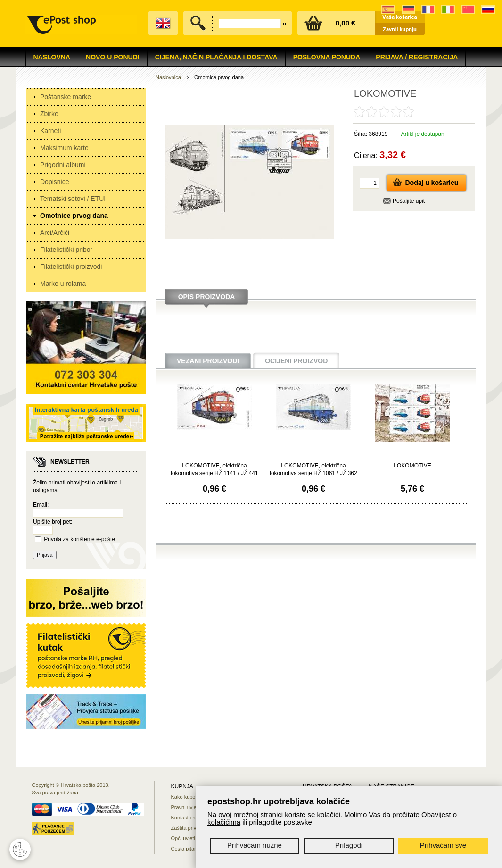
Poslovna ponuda (327, 57)
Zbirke (49, 114)
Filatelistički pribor (66, 250)
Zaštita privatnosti (191, 828)
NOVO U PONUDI (113, 57)
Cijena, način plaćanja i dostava (216, 57)
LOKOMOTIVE (412, 466)
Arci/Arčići (55, 233)
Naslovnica (168, 77)
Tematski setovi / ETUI (73, 199)
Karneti (50, 131)
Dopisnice (54, 182)
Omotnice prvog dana (74, 216)
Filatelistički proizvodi (71, 267)
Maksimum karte (64, 148)
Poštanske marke (66, 97)
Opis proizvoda (207, 297)
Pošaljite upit (409, 201)
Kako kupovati (187, 797)
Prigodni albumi (63, 165)
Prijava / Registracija (417, 57)
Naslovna (52, 57)
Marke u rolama (63, 284)
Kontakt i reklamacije (195, 818)
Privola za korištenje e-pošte (79, 539)
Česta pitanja (186, 849)
